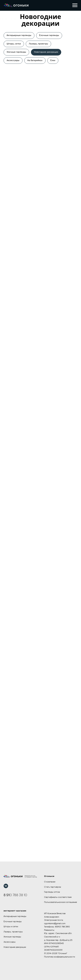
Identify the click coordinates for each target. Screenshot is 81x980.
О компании (50, 882)
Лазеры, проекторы (13, 932)
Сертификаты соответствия (58, 897)
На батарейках (35, 61)
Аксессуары (13, 61)
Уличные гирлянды (16, 52)
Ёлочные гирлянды (49, 35)
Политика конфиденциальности (59, 957)
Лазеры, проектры (38, 44)
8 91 (7, 895)
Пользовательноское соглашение (60, 902)
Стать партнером (53, 887)
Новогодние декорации (46, 52)
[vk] (6, 886)
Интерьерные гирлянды (19, 35)
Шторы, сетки (14, 44)
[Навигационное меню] (75, 5)
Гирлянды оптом (52, 892)
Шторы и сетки (11, 927)
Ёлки (53, 61)
